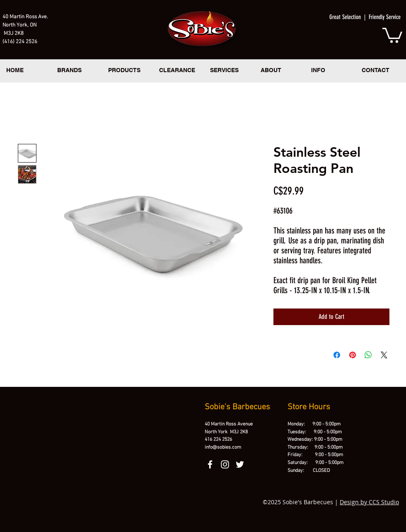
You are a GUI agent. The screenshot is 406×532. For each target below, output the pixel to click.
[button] (392, 34)
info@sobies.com (223, 447)
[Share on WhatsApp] (368, 355)
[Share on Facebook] (337, 355)
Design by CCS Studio (369, 502)
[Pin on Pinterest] (353, 355)
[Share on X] (384, 355)
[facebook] (210, 464)
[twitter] (240, 464)
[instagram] (225, 464)
